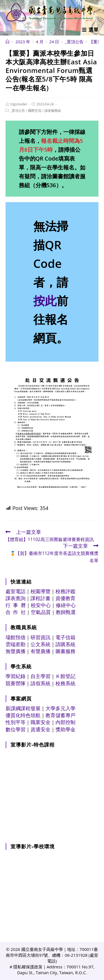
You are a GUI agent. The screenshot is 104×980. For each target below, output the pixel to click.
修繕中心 (66, 605)
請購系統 (65, 644)
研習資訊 (40, 637)
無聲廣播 (16, 651)
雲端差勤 (16, 644)
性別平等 (16, 722)
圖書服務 (65, 651)
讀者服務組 (53, 111)
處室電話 (16, 591)
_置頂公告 (18, 111)
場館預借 (16, 637)
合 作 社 (16, 612)
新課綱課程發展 (23, 708)
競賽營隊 (16, 683)
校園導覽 (40, 591)
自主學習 (40, 676)
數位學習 (16, 729)
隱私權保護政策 (28, 967)
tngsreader (19, 104)
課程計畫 (40, 598)
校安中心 (41, 605)
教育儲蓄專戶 (60, 715)
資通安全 (40, 729)
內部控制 (65, 722)
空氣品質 (41, 612)
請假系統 (40, 683)
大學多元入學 (60, 708)
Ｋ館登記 (65, 676)
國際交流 (35, 111)
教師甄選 (66, 612)
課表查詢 (16, 598)
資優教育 (65, 598)
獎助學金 (65, 729)
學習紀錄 (16, 676)
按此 (45, 300)
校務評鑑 (65, 591)
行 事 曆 (16, 605)
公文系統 (40, 644)
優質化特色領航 (23, 715)
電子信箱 (65, 637)
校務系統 (65, 683)
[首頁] (8, 42)
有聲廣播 (40, 651)
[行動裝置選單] (90, 30)
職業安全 (40, 722)
